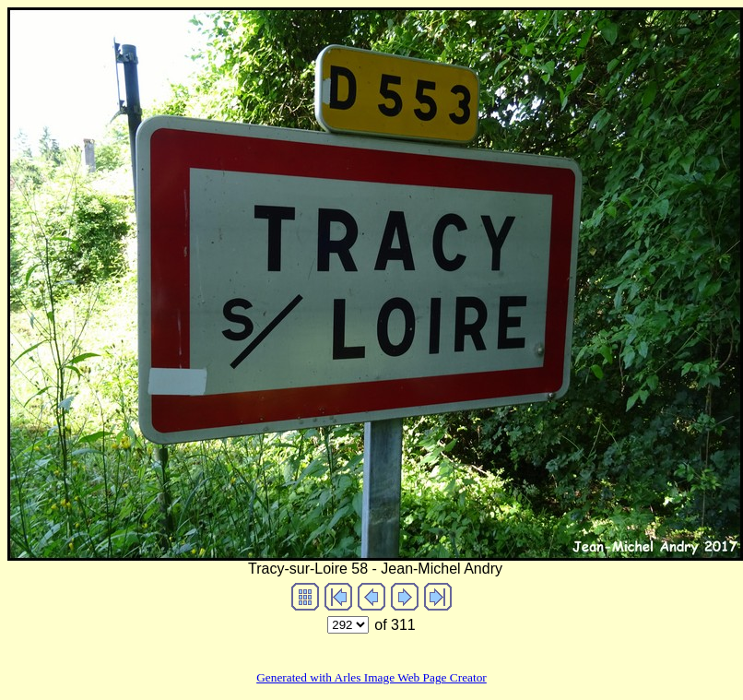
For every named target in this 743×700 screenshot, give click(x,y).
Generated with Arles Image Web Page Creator (371, 677)
